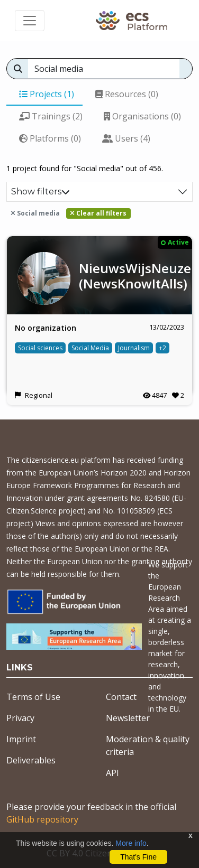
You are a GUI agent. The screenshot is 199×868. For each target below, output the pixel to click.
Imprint (21, 739)
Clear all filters (98, 213)
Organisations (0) (142, 116)
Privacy (20, 718)
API (112, 773)
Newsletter (128, 718)
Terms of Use (33, 697)
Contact (121, 697)
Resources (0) (127, 94)
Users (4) (126, 138)
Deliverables (31, 760)
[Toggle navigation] (30, 21)
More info (131, 843)
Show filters (40, 192)
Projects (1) (47, 94)
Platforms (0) (50, 138)
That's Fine (138, 857)
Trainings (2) (51, 116)
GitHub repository (42, 819)
